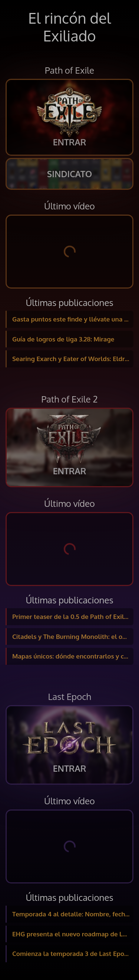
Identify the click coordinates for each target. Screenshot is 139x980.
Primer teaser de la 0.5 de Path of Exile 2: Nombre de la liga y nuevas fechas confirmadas (73, 617)
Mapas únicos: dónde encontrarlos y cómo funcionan (73, 656)
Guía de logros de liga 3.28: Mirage (63, 339)
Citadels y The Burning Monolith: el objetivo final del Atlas (73, 637)
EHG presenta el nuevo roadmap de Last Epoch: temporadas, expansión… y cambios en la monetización (73, 934)
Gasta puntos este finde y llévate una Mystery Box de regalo (73, 319)
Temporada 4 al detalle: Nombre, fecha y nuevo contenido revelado (73, 914)
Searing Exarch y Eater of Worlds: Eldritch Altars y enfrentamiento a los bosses (73, 359)
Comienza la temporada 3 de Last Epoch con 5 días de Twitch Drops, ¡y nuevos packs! (73, 954)
